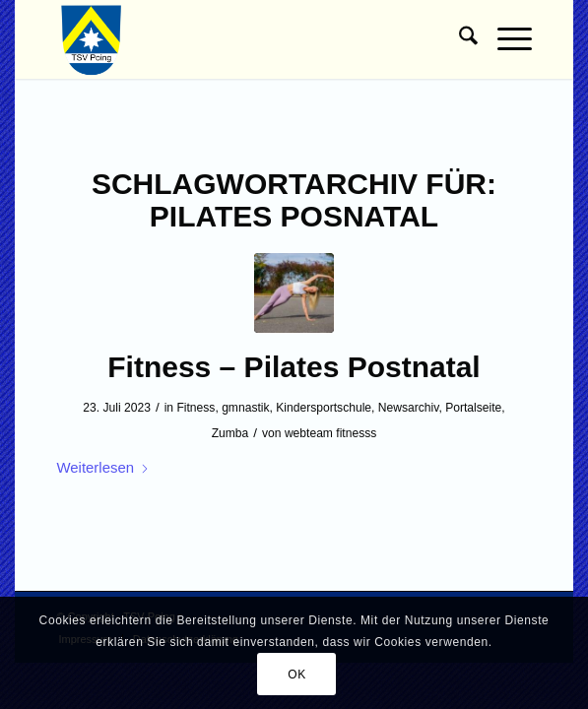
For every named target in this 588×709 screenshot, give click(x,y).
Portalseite (473, 408)
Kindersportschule (324, 408)
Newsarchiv (409, 408)
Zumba (230, 433)
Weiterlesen (103, 467)
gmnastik (245, 408)
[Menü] (505, 39)
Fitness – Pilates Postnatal (294, 367)
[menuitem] (458, 39)
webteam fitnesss (330, 433)
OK (297, 675)
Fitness (196, 408)
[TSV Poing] (246, 39)
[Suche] (458, 39)
